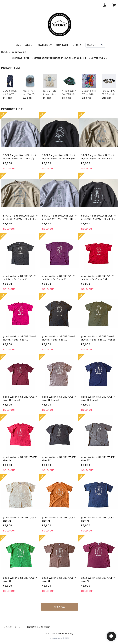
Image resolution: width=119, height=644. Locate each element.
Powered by (59, 638)
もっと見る (59, 607)
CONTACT (62, 45)
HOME (17, 45)
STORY (77, 45)
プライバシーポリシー (13, 627)
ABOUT (30, 45)
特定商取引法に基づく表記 (39, 627)
